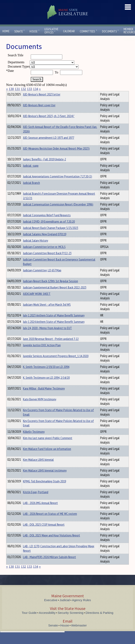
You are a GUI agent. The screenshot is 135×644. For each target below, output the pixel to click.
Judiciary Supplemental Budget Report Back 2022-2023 (55, 295)
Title (9, 94)
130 (11, 89)
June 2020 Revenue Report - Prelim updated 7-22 (51, 346)
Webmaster (79, 633)
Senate (20, 31)
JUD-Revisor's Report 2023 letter (42, 102)
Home (6, 31)
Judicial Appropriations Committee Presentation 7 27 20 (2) (58, 184)
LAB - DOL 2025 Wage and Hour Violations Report (52, 543)
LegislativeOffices (51, 31)
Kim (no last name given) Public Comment (48, 445)
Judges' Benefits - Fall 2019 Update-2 (44, 167)
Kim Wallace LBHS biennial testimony (45, 478)
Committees (88, 31)
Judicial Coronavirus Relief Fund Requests (47, 222)
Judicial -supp (31, 173)
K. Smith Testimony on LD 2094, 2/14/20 (46, 385)
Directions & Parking (99, 620)
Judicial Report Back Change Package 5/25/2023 (51, 235)
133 (30, 89)
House (34, 31)
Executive (51, 607)
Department (29, 94)
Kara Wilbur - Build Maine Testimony (44, 396)
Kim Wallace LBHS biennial (38, 467)
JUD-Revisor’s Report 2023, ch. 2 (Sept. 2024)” (49, 123)
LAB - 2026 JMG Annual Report (40, 510)
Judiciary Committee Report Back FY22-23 (47, 260)
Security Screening (71, 620)
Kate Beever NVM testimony (40, 406)
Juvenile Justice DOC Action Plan (42, 352)
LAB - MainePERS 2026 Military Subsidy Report (49, 564)
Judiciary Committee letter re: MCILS (44, 254)
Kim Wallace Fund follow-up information (47, 456)
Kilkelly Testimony (34, 439)
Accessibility (47, 620)
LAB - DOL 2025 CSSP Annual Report (44, 532)
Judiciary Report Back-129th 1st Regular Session (50, 288)
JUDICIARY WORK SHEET (37, 301)
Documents (110, 31)
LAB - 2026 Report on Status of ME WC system (50, 521)
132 (23, 89)
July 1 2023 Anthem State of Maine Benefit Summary (54, 323)
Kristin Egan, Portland (36, 499)
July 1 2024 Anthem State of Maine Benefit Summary (54, 329)
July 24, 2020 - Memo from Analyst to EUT (47, 335)
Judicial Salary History (36, 248)
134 (36, 89)
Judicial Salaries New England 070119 (45, 241)
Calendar (69, 31)
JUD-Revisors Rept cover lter (39, 112)
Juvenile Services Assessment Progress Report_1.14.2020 (56, 363)
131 (18, 89)
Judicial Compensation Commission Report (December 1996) (58, 212)
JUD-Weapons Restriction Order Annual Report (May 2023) (56, 156)
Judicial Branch (31, 190)
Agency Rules (82, 607)
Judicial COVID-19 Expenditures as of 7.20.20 (49, 229)
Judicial (65, 607)
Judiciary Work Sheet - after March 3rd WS (47, 312)
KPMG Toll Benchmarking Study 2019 (44, 489)
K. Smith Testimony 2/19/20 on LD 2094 (46, 374)
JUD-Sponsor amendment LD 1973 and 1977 (49, 145)
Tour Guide (29, 620)
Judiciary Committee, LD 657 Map (42, 278)
